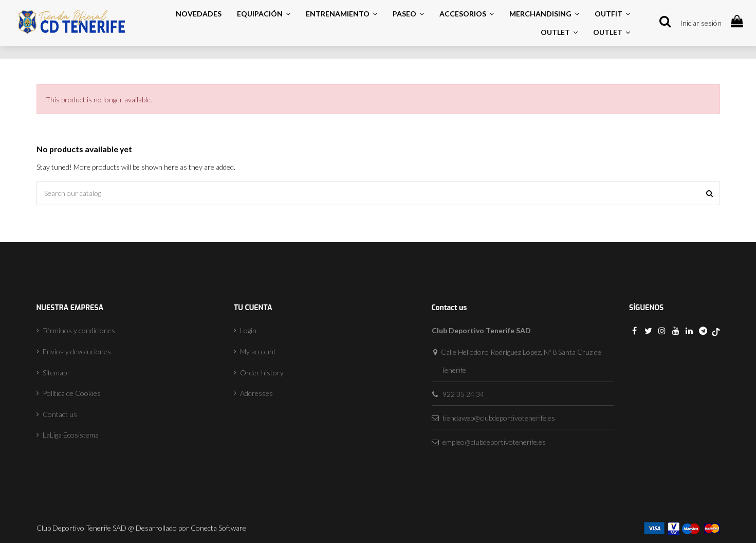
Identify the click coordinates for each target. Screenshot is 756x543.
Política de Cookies (72, 393)
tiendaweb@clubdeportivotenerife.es (499, 418)
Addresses (256, 393)
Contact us (60, 414)
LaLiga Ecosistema (71, 435)
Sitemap (55, 373)
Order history (262, 373)
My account (258, 351)
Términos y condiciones (79, 330)
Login (248, 330)
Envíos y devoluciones (77, 351)
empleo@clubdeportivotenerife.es (494, 442)
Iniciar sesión (701, 23)
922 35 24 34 (463, 394)
